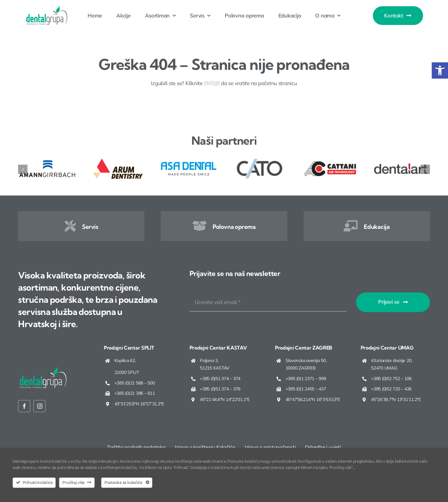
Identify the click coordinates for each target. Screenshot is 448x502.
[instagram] (39, 406)
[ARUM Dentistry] (118, 160)
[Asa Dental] (189, 160)
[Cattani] (330, 160)
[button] (440, 70)
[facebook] (24, 406)
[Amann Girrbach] (47, 160)
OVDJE (212, 83)
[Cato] (259, 160)
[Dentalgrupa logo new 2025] (47, 8)
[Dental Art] (401, 160)
